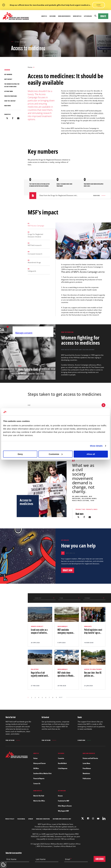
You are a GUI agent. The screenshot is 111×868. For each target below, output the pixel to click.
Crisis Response (63, 768)
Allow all (91, 454)
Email (68, 859)
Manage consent (24, 333)
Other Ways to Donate (65, 806)
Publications (87, 778)
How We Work (62, 763)
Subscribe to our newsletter (14, 853)
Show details (96, 446)
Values (35, 758)
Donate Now (81, 740)
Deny (20, 454)
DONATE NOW (68, 570)
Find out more (10, 740)
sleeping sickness (83, 116)
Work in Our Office (39, 801)
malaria (64, 116)
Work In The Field (39, 796)
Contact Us (37, 783)
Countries (61, 758)
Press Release (87, 768)
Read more (96, 195)
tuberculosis (98, 113)
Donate (103, 16)
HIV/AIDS (72, 93)
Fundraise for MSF (64, 801)
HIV (67, 405)
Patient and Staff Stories (90, 758)
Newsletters (86, 773)
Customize (56, 454)
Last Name (41, 859)
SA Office (36, 768)
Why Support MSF (63, 811)
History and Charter (40, 763)
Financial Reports (39, 778)
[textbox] (42, 598)
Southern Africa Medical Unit (42, 773)
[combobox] (44, 598)
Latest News (86, 763)
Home (30, 67)
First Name (11, 859)
